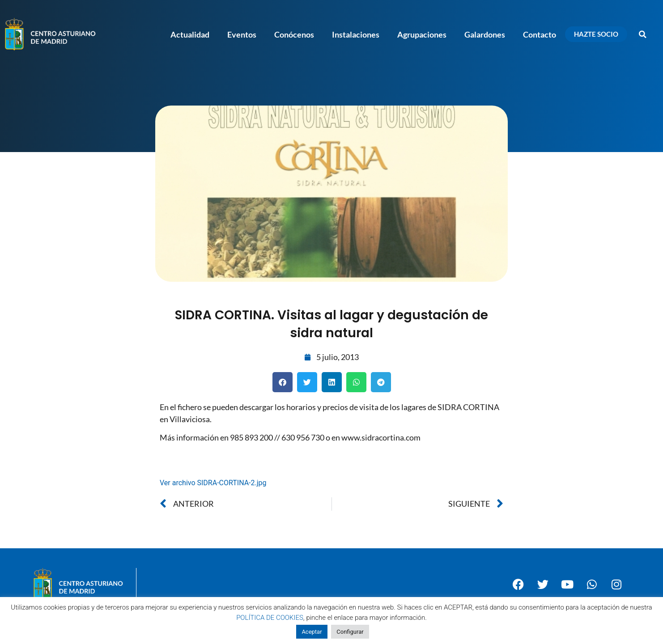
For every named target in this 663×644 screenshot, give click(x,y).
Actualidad (190, 34)
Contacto (540, 34)
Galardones (485, 34)
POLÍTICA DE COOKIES (270, 618)
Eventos (242, 34)
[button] (643, 34)
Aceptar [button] (312, 632)
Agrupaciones (422, 34)
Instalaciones (356, 34)
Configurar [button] (350, 632)
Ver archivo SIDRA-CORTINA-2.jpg (213, 483)
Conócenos (294, 34)
